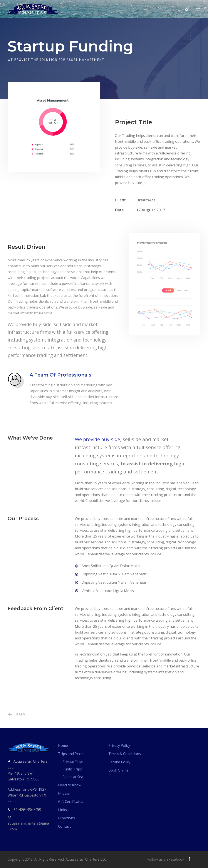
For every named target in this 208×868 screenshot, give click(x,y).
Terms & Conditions (125, 754)
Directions (66, 818)
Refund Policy (119, 762)
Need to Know (70, 785)
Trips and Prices (71, 754)
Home (63, 745)
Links (62, 810)
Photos (64, 793)
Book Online (118, 770)
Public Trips (72, 769)
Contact (64, 826)
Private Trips (73, 762)
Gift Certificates (71, 802)
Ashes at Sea (73, 777)
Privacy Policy (119, 745)
